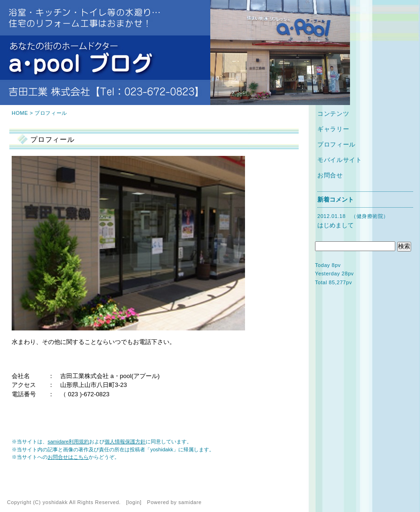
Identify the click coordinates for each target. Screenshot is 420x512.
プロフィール (336, 144)
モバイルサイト (340, 160)
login (134, 502)
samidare (190, 502)
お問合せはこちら (68, 457)
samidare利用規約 (68, 442)
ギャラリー (333, 129)
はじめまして (336, 225)
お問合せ (330, 175)
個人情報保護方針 (125, 442)
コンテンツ (333, 114)
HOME (20, 113)
